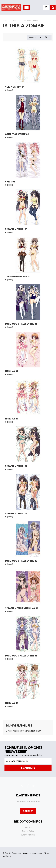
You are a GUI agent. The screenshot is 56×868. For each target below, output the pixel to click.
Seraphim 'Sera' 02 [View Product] (28, 444)
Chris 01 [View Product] (28, 160)
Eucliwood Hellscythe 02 (21, 561)
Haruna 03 (12, 703)
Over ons (28, 828)
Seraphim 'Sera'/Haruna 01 (22, 608)
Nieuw (31, 37)
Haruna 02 (12, 371)
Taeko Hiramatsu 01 (18, 276)
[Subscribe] (28, 768)
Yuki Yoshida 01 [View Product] (28, 65)
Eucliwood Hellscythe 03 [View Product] (28, 634)
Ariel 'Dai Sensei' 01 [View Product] (28, 113)
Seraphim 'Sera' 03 (16, 513)
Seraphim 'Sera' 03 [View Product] (28, 492)
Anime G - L (16, 21)
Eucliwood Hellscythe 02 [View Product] (28, 539)
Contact (28, 811)
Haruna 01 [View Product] (28, 397)
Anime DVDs (28, 831)
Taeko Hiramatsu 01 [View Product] (28, 255)
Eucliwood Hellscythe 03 (21, 656)
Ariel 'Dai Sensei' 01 (17, 134)
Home (5, 21)
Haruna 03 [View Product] (28, 681)
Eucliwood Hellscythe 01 (21, 324)
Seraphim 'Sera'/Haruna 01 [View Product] (28, 587)
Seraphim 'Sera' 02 (16, 466)
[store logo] (11, 7)
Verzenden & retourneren (28, 802)
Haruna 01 (12, 419)
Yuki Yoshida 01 (15, 87)
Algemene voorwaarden (32, 853)
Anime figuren (28, 835)
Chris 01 (10, 182)
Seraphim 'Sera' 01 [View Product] (28, 207)
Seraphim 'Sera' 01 (16, 229)
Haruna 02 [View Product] (28, 350)
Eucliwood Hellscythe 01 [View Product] (28, 302)
